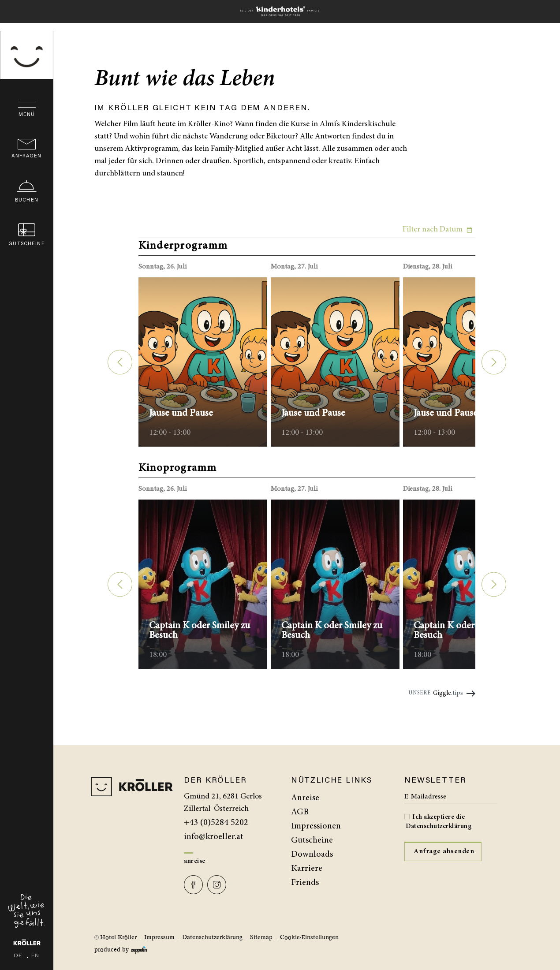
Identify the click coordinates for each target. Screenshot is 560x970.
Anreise (195, 861)
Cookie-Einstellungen (309, 937)
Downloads (312, 854)
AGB (300, 812)
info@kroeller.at (214, 837)
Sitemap (261, 937)
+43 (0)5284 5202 (216, 823)
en (35, 926)
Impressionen (316, 826)
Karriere (307, 869)
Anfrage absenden (444, 851)
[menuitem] (342, 798)
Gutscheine (312, 840)
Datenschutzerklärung (439, 826)
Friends (305, 883)
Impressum (159, 937)
